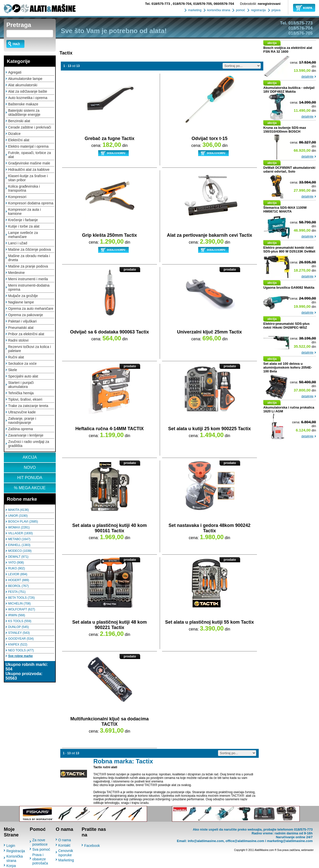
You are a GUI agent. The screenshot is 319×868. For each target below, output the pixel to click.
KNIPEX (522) (18, 645)
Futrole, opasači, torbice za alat (30, 155)
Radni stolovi (18, 340)
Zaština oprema (20, 429)
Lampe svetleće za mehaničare (23, 235)
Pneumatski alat (21, 328)
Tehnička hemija (21, 393)
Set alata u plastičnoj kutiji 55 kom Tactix (209, 622)
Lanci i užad (18, 243)
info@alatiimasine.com (206, 841)
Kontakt (64, 845)
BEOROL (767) (18, 586)
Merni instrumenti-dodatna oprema (29, 287)
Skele (13, 370)
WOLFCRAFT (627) (22, 609)
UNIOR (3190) (18, 516)
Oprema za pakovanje (26, 315)
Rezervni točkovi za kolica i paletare (30, 349)
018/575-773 (158, 4)
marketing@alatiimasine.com (290, 841)
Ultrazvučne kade (22, 412)
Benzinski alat (19, 121)
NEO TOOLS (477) (21, 650)
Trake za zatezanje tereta (28, 406)
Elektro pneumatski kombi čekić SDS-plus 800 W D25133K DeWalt (289, 249)
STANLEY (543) (19, 633)
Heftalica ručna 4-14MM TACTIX (110, 429)
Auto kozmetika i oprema (28, 98)
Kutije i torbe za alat (24, 226)
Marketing (66, 860)
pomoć (240, 10)
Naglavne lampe (21, 302)
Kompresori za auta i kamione (24, 212)
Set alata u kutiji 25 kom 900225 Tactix (209, 429)
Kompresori (17, 197)
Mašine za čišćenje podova (30, 249)
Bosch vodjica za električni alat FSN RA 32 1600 (288, 50)
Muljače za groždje (23, 296)
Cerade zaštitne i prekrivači (30, 127)
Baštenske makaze (23, 104)
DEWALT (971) (18, 557)
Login (11, 846)
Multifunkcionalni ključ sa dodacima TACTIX (109, 722)
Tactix (66, 53)
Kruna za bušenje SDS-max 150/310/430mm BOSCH (285, 130)
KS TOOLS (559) (20, 621)
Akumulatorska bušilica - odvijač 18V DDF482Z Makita (289, 90)
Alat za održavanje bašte (28, 91)
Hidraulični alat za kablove (29, 170)
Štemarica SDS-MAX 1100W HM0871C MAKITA (285, 209)
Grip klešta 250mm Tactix (110, 235)
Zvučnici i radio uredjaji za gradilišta (29, 444)
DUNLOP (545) (18, 627)
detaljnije (307, 77)
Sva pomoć (41, 849)
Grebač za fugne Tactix (110, 138)
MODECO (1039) (20, 551)
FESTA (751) (17, 592)
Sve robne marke (20, 656)
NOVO (30, 467)
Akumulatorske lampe (25, 79)
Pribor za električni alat (26, 334)
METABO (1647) (19, 539)
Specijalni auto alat (23, 376)
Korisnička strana (15, 858)
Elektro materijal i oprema (28, 146)
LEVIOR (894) (18, 574)
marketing (194, 10)
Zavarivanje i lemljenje (26, 435)
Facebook (92, 846)
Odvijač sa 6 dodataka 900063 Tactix (110, 332)
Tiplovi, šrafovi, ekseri (25, 399)
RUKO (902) (17, 568)
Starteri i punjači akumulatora (21, 385)
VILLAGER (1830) (20, 533)
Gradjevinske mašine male (29, 163)
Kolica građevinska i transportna (24, 188)
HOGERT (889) (19, 580)
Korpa (11, 866)
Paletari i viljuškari (22, 321)
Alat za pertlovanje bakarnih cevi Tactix (209, 235)
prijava (276, 10)
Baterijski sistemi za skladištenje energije (24, 113)
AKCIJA (30, 457)
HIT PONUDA (30, 478)
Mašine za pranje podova (28, 266)
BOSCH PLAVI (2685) (23, 522)
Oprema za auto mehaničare (31, 309)
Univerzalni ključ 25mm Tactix (209, 332)
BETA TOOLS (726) (21, 598)
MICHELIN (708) (19, 604)
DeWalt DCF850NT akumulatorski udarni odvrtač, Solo (289, 170)
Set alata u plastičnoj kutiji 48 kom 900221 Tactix (110, 625)
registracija (258, 10)
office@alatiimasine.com (245, 841)
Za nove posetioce (40, 842)
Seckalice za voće (22, 363)
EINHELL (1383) (19, 545)
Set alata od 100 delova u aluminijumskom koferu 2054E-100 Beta (288, 367)
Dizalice (14, 134)
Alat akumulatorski (23, 85)
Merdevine (16, 273)
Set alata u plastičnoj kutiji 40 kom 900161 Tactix (110, 528)
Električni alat (19, 140)
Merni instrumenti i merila (28, 279)
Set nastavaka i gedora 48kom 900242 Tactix (209, 528)
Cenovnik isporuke (66, 853)
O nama (65, 840)
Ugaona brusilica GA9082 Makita (289, 288)
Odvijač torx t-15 (209, 138)
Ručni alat (16, 357)
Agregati (15, 72)
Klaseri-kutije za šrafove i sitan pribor (28, 178)
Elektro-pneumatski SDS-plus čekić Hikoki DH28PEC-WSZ (286, 326)
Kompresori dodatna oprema (31, 203)
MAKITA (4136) (18, 510)
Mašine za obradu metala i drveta (29, 258)
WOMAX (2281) (19, 527)
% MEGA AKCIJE (30, 488)
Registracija (16, 851)
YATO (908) (16, 563)
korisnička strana (218, 10)
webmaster (307, 850)
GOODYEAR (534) (21, 639)
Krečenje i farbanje (23, 220)
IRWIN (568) (17, 615)
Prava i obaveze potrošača (40, 859)
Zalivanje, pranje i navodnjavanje (22, 421)
